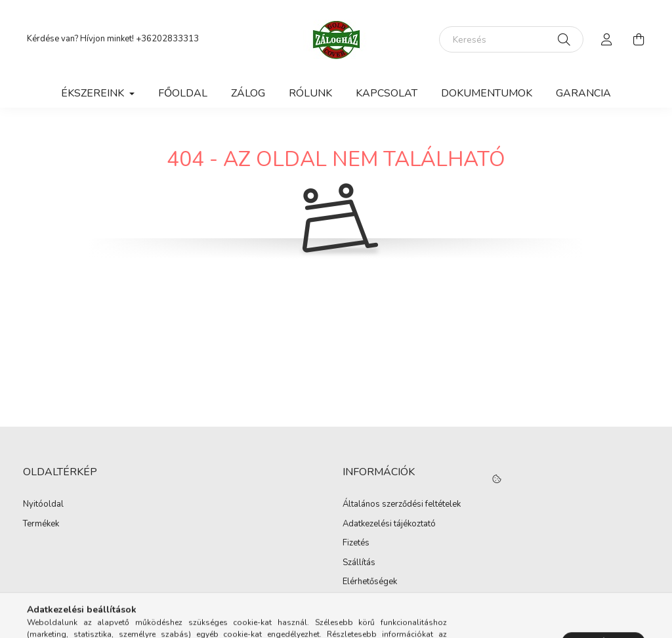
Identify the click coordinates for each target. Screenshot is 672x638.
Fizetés (356, 543)
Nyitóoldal (43, 505)
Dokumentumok (487, 93)
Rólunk (310, 93)
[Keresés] (511, 39)
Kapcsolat (387, 93)
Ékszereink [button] (94, 93)
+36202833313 (167, 39)
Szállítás (359, 563)
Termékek (41, 524)
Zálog (248, 93)
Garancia (583, 93)
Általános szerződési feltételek (402, 505)
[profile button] (607, 39)
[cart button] (639, 39)
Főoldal (183, 93)
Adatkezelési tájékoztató (389, 524)
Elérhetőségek (370, 582)
